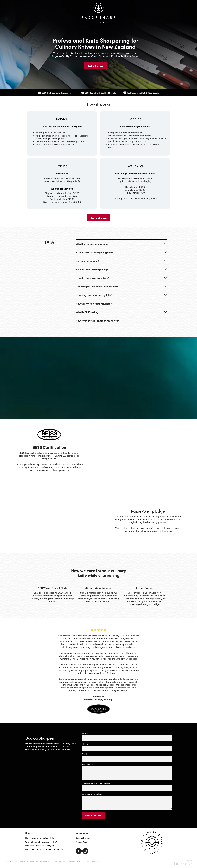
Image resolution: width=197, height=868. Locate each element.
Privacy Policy (82, 842)
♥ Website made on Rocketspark (89, 861)
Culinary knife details (92, 794)
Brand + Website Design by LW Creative (20, 861)
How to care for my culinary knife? (40, 838)
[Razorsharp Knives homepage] (99, 13)
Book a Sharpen (93, 815)
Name (85, 733)
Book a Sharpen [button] (95, 66)
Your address (88, 765)
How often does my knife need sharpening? (45, 849)
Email (85, 754)
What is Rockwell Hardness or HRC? (41, 842)
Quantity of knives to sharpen (96, 784)
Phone (85, 744)
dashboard (71, 861)
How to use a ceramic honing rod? (40, 845)
